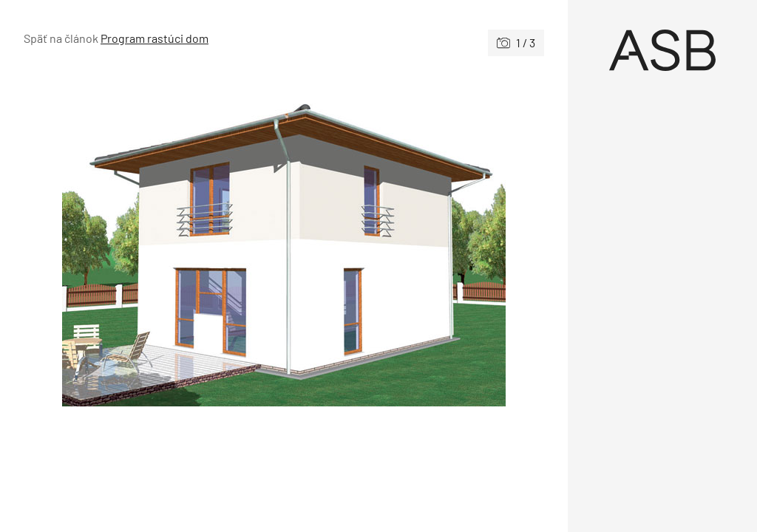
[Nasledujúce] (414, 240)
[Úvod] (662, 50)
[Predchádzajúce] (154, 240)
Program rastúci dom (155, 38)
